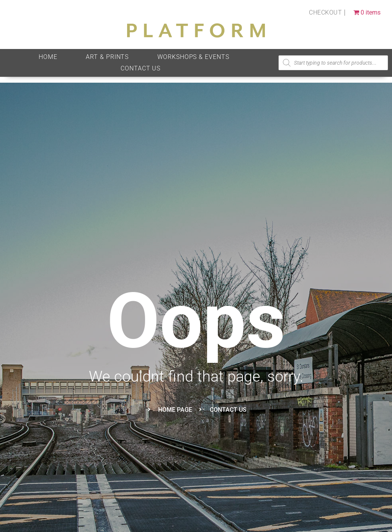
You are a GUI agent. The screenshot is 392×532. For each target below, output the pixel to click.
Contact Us (140, 68)
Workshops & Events (193, 57)
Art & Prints (107, 57)
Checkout (325, 12)
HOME (48, 57)
